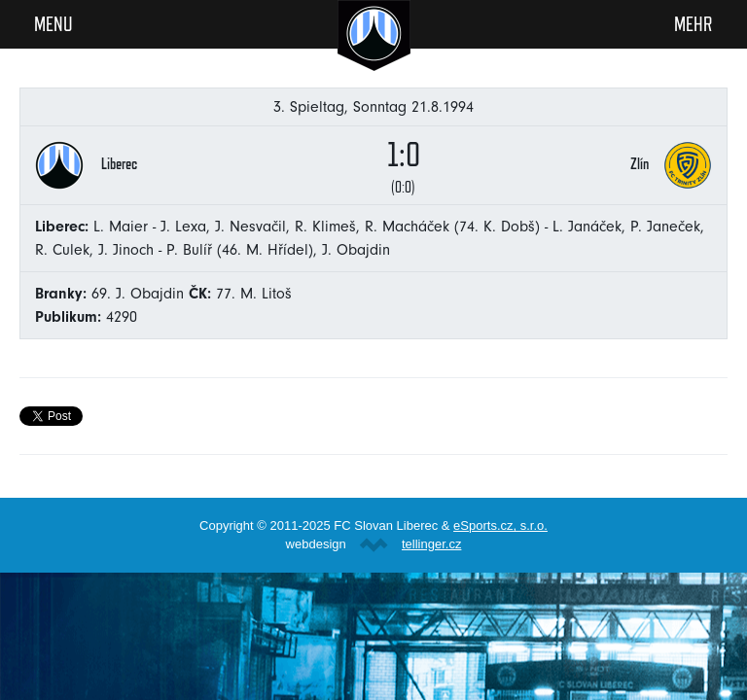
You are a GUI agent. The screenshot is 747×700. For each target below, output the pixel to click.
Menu (53, 23)
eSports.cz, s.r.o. (500, 525)
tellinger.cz (431, 544)
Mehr (694, 23)
